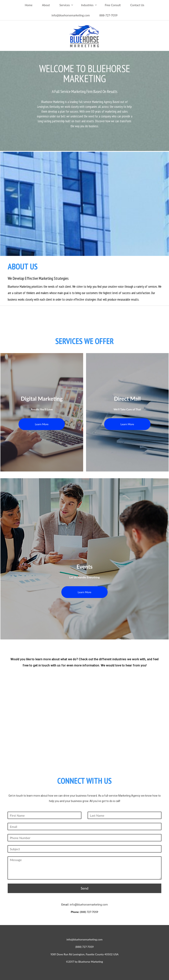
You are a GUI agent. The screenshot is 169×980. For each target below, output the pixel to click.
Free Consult (113, 5)
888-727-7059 (108, 15)
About (46, 5)
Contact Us (137, 5)
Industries (87, 5)
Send (84, 888)
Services (65, 5)
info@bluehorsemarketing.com (71, 15)
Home (29, 5)
